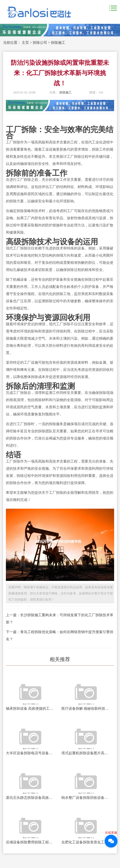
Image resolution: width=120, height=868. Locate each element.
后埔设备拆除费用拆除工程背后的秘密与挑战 (30, 842)
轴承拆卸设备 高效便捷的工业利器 (30, 709)
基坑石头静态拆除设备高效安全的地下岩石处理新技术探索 (30, 798)
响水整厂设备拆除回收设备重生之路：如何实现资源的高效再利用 (86, 798)
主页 (25, 43)
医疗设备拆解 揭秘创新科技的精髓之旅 (86, 709)
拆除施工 (58, 43)
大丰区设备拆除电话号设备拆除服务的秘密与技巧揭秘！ (30, 753)
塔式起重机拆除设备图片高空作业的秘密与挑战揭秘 (86, 753)
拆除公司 (40, 43)
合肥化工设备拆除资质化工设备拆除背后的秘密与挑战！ (86, 842)
